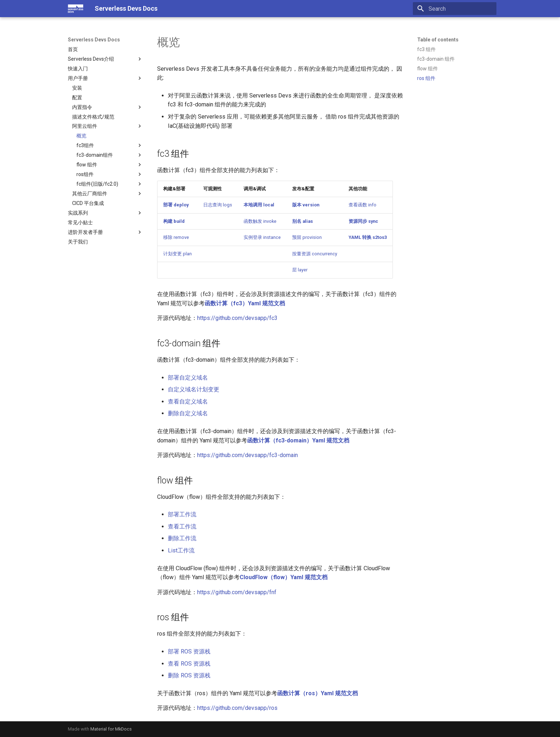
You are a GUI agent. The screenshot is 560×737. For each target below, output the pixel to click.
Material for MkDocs (111, 729)
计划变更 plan (177, 254)
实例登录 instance (262, 237)
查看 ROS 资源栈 (189, 664)
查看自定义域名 (188, 402)
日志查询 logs (218, 205)
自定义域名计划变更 (194, 389)
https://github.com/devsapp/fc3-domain (247, 455)
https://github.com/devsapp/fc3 (237, 318)
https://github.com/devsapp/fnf (237, 592)
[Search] (455, 9)
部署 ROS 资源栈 (189, 651)
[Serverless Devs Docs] (76, 9)
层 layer (300, 270)
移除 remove (176, 237)
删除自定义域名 (188, 413)
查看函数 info (362, 205)
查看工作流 (182, 527)
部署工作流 (182, 514)
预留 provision (307, 237)
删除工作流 (182, 538)
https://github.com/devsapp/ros (237, 708)
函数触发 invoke (260, 221)
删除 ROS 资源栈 (189, 675)
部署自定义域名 (188, 378)
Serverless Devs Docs (94, 40)
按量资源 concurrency (315, 254)
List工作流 (181, 550)
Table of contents (438, 40)
